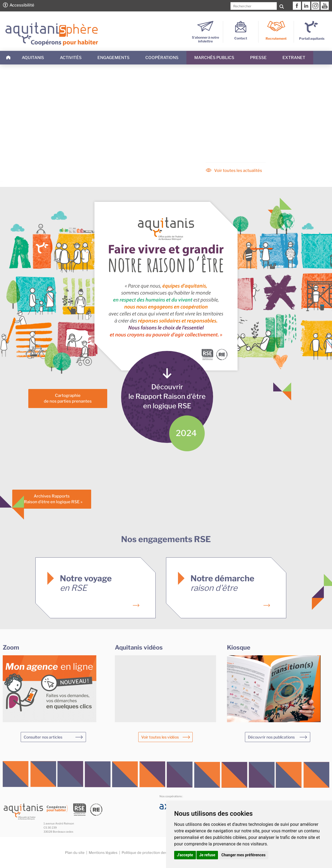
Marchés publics (214, 58)
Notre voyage (86, 583)
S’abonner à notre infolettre (205, 37)
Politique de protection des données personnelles (164, 852)
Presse (258, 58)
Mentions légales (103, 852)
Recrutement (276, 38)
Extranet (294, 58)
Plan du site (75, 852)
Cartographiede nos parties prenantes (68, 398)
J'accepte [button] (185, 855)
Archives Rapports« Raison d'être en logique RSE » (52, 499)
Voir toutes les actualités (238, 171)
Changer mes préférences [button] (244, 855)
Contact (241, 36)
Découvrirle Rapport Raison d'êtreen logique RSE (167, 396)
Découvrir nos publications (271, 737)
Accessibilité (22, 5)
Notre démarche (222, 583)
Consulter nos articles (43, 737)
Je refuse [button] (207, 855)
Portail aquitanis (312, 38)
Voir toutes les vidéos (160, 737)
